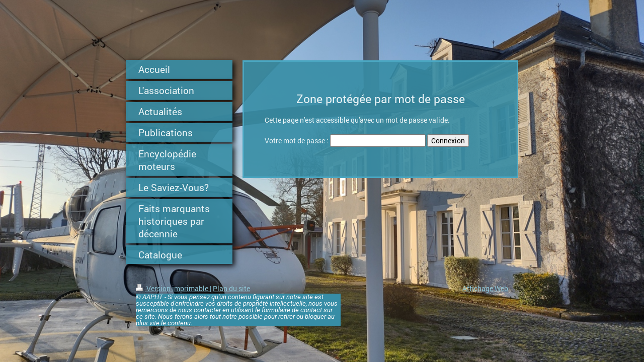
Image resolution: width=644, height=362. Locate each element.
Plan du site (231, 288)
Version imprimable (173, 288)
